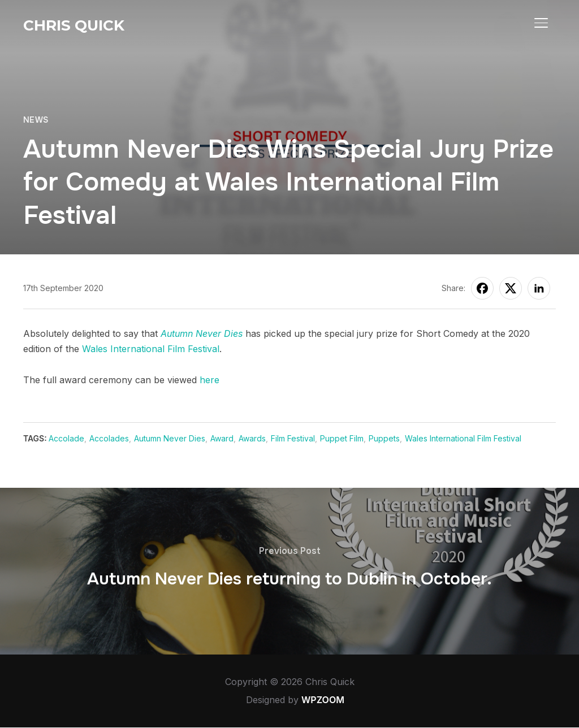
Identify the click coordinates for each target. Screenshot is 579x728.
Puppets (385, 438)
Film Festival (293, 438)
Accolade (67, 438)
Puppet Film (342, 438)
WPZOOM (323, 701)
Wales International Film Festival (151, 349)
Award (222, 438)
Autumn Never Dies (202, 333)
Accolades (110, 438)
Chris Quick (74, 25)
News (36, 120)
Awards (253, 438)
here (209, 380)
